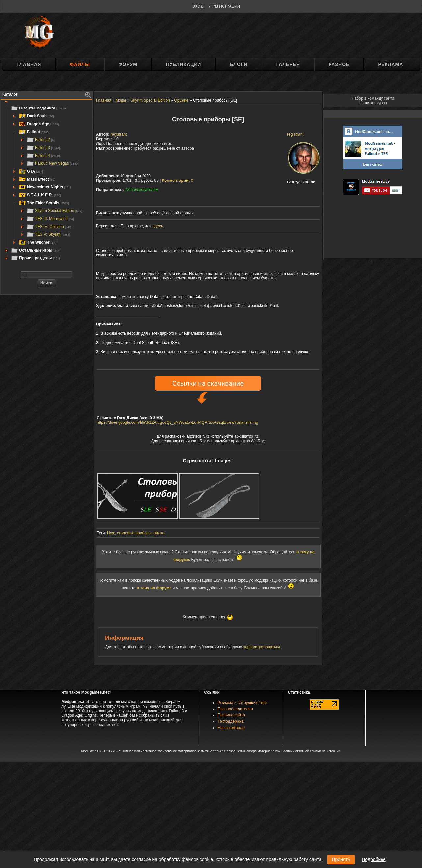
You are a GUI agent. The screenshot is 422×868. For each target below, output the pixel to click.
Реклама (390, 64)
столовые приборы (134, 533)
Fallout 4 (43, 156)
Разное (339, 64)
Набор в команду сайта (373, 98)
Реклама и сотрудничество (242, 703)
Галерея (288, 64)
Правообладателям (235, 709)
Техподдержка (231, 721)
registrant (295, 134)
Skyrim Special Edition (54, 211)
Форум (128, 64)
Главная (29, 64)
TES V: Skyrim (48, 234)
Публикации (184, 64)
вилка (159, 533)
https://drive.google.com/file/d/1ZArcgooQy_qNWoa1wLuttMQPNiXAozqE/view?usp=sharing (177, 422)
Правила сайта (231, 715)
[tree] (46, 183)
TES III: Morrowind (50, 219)
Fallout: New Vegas (53, 163)
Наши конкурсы (373, 103)
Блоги (238, 64)
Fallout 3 (43, 148)
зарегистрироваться (262, 647)
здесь (158, 226)
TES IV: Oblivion (49, 227)
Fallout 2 (40, 140)
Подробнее (374, 859)
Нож (111, 533)
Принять (341, 859)
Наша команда (231, 728)
